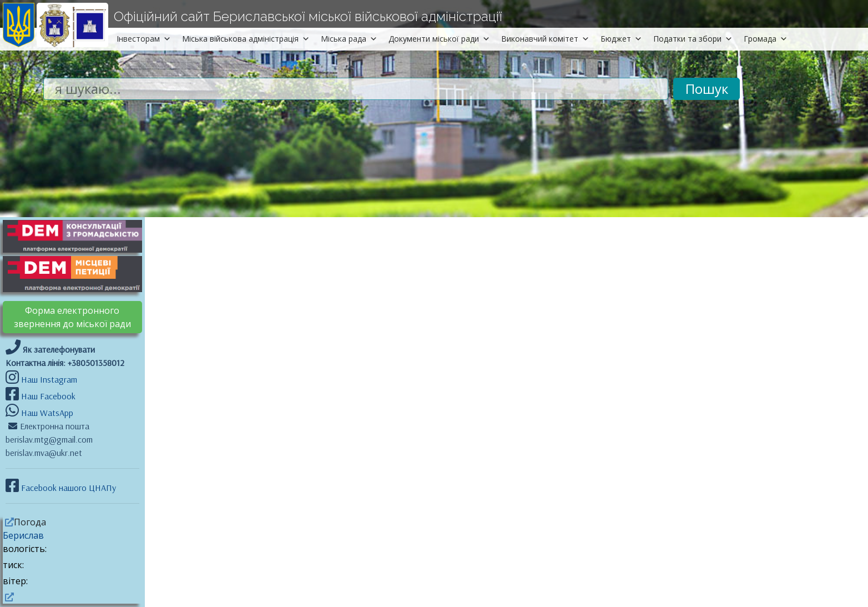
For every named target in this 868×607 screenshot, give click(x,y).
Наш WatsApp (46, 413)
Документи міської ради (439, 39)
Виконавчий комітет (545, 39)
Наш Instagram (49, 379)
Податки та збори (693, 39)
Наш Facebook (47, 396)
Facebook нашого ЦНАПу (67, 488)
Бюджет (621, 39)
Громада (766, 39)
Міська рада (349, 39)
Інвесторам (144, 39)
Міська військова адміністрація (246, 39)
